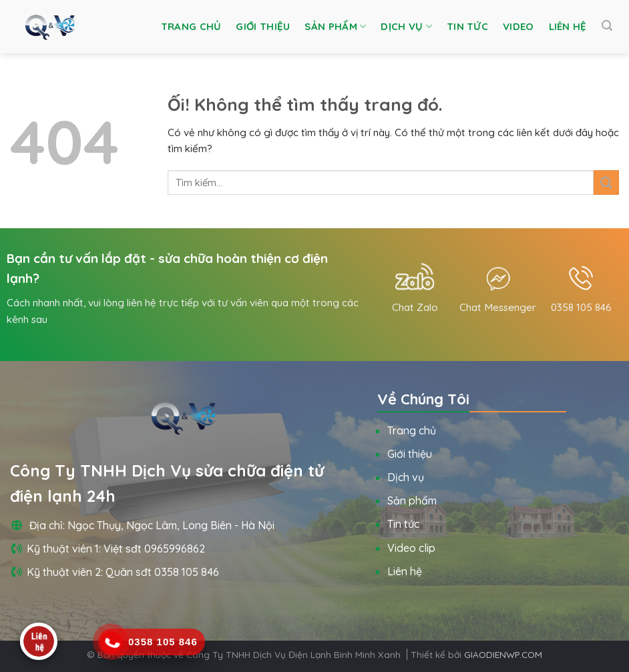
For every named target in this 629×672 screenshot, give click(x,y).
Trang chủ (191, 26)
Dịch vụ (406, 27)
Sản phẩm (335, 27)
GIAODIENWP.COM (503, 654)
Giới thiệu (263, 26)
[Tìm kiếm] (607, 26)
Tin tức (467, 26)
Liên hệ (568, 26)
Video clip (411, 548)
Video (518, 26)
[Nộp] (606, 183)
